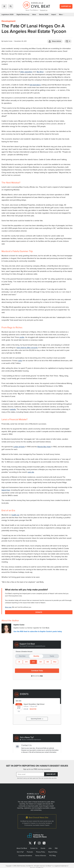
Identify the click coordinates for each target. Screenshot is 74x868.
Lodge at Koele (19, 447)
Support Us (66, 6)
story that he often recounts (27, 348)
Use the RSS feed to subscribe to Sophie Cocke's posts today (38, 631)
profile (22, 337)
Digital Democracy (23, 15)
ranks (20, 361)
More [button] (62, 15)
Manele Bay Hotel (44, 447)
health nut (15, 515)
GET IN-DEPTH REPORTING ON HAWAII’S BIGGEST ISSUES (37, 766)
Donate (39, 612)
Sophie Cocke (8, 41)
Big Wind (40, 72)
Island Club (6, 490)
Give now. (8, 607)
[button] (4, 6)
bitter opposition (26, 72)
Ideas (34, 15)
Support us (44, 10)
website (13, 409)
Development (8, 21)
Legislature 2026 (8, 15)
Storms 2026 (44, 15)
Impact (54, 15)
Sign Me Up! (51, 774)
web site (31, 472)
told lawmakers (35, 85)
